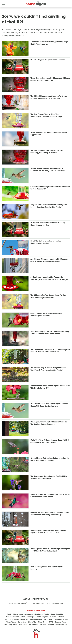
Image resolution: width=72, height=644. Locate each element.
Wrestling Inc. (62, 625)
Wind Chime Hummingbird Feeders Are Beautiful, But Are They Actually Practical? (48, 170)
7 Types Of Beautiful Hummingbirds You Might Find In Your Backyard (49, 43)
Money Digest (36, 619)
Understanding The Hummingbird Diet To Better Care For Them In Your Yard (50, 496)
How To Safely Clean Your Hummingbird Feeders (47, 568)
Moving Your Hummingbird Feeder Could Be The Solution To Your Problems (49, 423)
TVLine (43, 625)
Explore (38, 614)
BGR (9, 614)
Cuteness (29, 614)
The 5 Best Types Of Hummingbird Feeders (48, 60)
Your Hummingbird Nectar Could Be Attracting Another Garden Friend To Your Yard (50, 333)
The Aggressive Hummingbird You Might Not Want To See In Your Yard (49, 478)
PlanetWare (11, 622)
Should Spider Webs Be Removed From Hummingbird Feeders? (46, 315)
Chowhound (18, 614)
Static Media (21, 603)
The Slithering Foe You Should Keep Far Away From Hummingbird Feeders (49, 297)
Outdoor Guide (61, 619)
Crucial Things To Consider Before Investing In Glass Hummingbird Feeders (50, 459)
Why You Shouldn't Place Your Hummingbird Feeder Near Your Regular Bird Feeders (49, 206)
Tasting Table (61, 622)
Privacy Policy (40, 599)
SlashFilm (32, 622)
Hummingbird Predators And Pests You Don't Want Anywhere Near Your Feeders (49, 532)
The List (22, 625)
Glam (23, 617)
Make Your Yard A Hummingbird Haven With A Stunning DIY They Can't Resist (50, 441)
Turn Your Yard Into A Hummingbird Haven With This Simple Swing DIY (50, 387)
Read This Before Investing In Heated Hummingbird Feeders (46, 242)
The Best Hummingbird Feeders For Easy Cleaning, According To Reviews (47, 152)
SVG (51, 622)
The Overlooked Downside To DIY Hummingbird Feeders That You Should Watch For (50, 351)
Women (51, 625)
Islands (61, 617)
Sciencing (22, 622)
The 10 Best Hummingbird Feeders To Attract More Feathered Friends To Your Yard (49, 97)
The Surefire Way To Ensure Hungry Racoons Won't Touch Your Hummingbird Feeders (48, 369)
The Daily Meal (11, 625)
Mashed (25, 619)
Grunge (31, 617)
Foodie (46, 614)
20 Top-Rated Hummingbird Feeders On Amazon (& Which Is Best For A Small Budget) (49, 278)
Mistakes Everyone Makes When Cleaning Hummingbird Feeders (48, 224)
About (27, 599)
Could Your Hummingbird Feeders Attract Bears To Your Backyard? (50, 188)
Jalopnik (8, 619)
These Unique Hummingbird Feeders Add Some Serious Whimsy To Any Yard (50, 79)
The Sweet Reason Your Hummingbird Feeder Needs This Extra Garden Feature (49, 405)
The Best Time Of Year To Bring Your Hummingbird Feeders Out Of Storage (46, 116)
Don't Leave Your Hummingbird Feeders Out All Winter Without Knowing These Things (50, 514)
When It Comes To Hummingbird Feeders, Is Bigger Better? (49, 134)
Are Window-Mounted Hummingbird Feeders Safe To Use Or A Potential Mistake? (49, 260)
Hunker (53, 617)
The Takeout (33, 625)
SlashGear (43, 622)
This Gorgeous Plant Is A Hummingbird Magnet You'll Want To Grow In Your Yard (50, 550)
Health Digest (42, 617)
